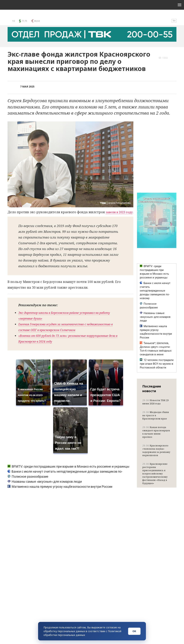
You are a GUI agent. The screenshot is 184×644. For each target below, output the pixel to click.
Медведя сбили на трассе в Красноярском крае (156, 415)
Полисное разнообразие (28, 483)
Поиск (165, 16)
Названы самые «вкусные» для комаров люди (45, 488)
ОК (134, 631)
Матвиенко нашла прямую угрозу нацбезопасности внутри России (60, 493)
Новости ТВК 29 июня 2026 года (155, 402)
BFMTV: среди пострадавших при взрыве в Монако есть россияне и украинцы (68, 473)
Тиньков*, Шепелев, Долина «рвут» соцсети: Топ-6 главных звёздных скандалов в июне (156, 349)
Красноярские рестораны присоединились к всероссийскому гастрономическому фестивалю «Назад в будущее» (155, 474)
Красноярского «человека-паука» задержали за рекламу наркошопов (156, 450)
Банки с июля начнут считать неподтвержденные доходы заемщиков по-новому (155, 291)
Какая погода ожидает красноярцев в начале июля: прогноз (156, 432)
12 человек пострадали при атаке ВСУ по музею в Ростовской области (157, 364)
